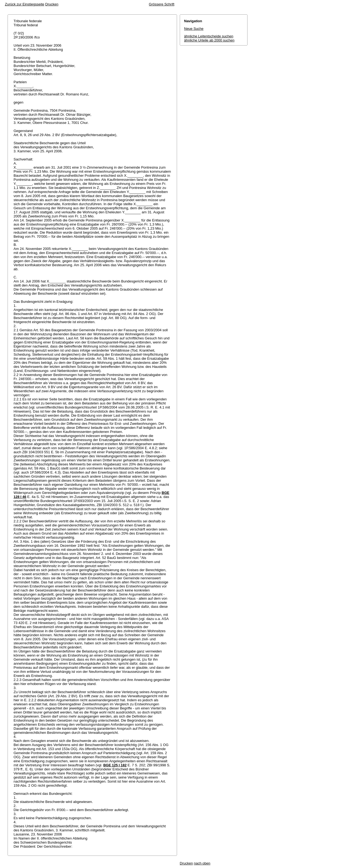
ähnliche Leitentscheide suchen (209, 36)
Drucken (52, 4)
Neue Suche (194, 29)
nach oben (202, 863)
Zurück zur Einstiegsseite (25, 4)
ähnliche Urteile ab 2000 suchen (209, 40)
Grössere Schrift (162, 4)
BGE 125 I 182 (115, 765)
